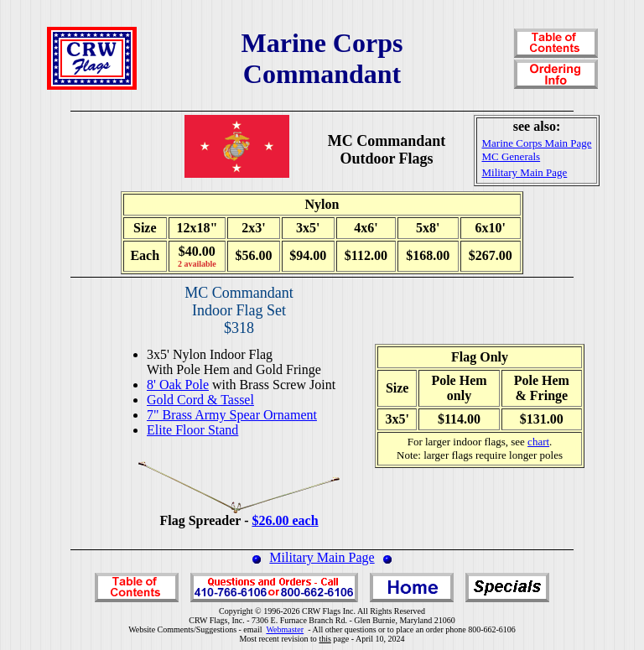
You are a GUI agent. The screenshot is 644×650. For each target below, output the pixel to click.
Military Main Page (322, 557)
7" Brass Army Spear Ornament (232, 415)
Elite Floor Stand (192, 430)
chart (538, 442)
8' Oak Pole (178, 385)
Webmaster (285, 629)
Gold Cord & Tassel (200, 400)
